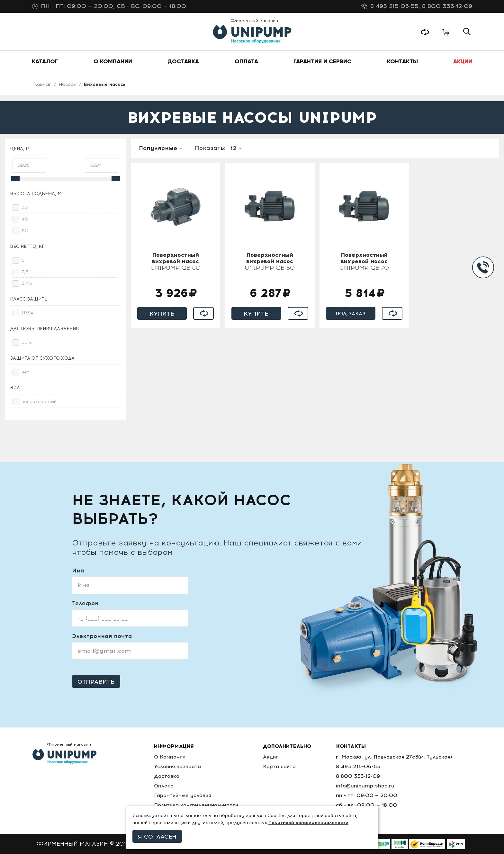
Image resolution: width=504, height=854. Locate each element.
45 (25, 219)
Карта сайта (280, 767)
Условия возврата (177, 767)
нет (25, 372)
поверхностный (39, 402)
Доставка (166, 776)
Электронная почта (102, 636)
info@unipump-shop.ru (365, 786)
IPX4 (27, 313)
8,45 (27, 284)
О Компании (170, 757)
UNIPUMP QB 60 (175, 262)
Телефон (85, 604)
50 (25, 231)
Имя (78, 571)
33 (25, 208)
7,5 (25, 272)
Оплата (164, 786)
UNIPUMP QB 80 (270, 262)
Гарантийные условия (183, 796)
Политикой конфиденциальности (308, 823)
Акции (272, 757)
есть (27, 343)
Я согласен (157, 837)
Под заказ (351, 314)
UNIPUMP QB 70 (364, 262)
